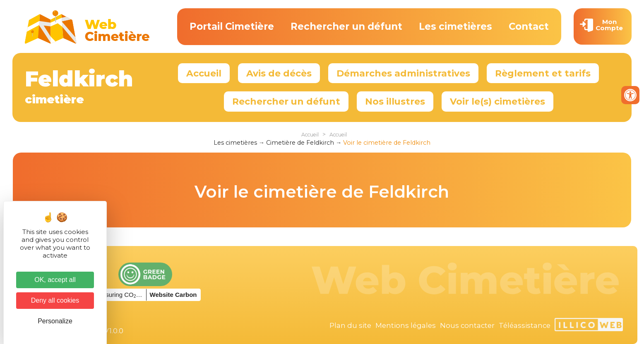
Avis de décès (279, 73)
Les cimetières (455, 26)
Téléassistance (525, 325)
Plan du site (350, 325)
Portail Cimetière (232, 26)
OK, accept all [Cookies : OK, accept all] (55, 280)
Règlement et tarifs (543, 73)
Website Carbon (173, 295)
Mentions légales (406, 325)
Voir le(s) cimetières (497, 101)
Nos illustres (395, 101)
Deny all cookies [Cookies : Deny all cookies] (55, 300)
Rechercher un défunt (346, 26)
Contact (529, 26)
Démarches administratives (403, 73)
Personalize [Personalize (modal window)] (55, 321)
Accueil (204, 73)
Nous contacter (467, 325)
